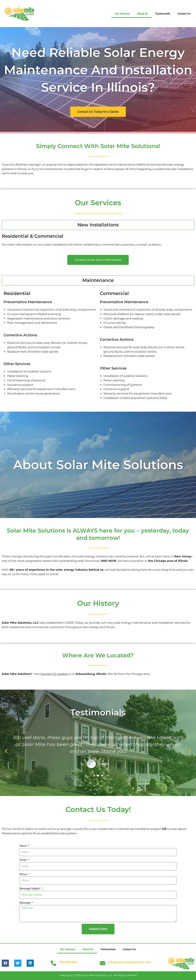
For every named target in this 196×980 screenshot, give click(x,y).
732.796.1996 (68, 962)
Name (23, 846)
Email (23, 860)
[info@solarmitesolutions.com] (103, 963)
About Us (143, 14)
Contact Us (184, 14)
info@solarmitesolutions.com (129, 962)
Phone (24, 874)
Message (25, 903)
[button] (6, 751)
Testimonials (163, 14)
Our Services (123, 14)
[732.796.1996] (53, 963)
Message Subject (30, 889)
